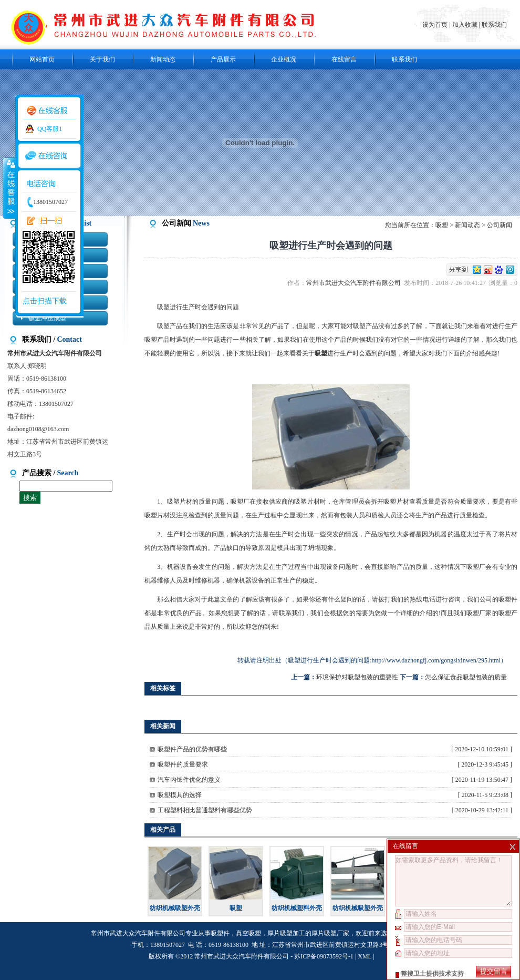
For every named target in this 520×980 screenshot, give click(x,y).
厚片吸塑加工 (286, 933)
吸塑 (442, 225)
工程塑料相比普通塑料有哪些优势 (205, 810)
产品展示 (223, 59)
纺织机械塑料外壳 (297, 908)
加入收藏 (465, 25)
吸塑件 (220, 933)
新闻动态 (163, 59)
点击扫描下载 (45, 301)
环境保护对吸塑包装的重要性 (357, 677)
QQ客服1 (50, 129)
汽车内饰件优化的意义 (189, 780)
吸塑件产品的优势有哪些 (192, 749)
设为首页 (436, 25)
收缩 (9, 188)
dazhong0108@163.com (38, 429)
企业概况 (284, 59)
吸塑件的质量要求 (183, 764)
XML (365, 956)
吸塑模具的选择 (180, 795)
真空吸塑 (248, 933)
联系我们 (494, 25)
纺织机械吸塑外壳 (175, 908)
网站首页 (42, 59)
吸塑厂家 (479, 613)
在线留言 (344, 59)
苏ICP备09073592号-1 (324, 956)
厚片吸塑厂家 (330, 933)
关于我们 (102, 59)
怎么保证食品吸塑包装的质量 (466, 677)
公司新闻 (500, 225)
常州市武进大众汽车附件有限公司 (355, 283)
